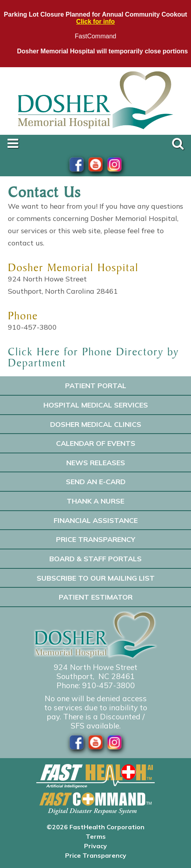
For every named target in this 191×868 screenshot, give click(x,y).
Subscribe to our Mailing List (96, 578)
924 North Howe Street (95, 667)
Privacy (95, 846)
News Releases (96, 462)
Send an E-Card (96, 481)
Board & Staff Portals (95, 559)
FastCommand (96, 36)
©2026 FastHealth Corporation (95, 827)
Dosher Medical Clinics (96, 424)
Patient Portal (96, 385)
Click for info (95, 22)
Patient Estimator (96, 597)
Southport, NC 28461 (96, 676)
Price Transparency (96, 539)
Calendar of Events (96, 443)
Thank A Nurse (95, 501)
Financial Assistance (96, 520)
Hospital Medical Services (96, 405)
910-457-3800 (109, 685)
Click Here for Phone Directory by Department (93, 357)
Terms (96, 836)
